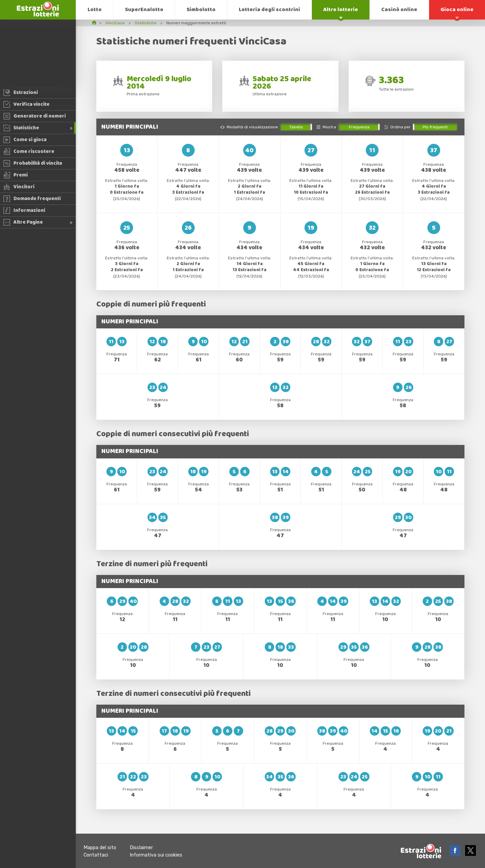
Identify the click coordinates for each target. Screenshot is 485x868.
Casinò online (399, 10)
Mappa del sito (100, 848)
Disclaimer (141, 848)
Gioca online (457, 10)
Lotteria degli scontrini (269, 10)
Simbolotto (201, 10)
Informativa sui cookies (156, 855)
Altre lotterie (341, 10)
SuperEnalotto (144, 10)
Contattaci (96, 855)
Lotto (95, 10)
